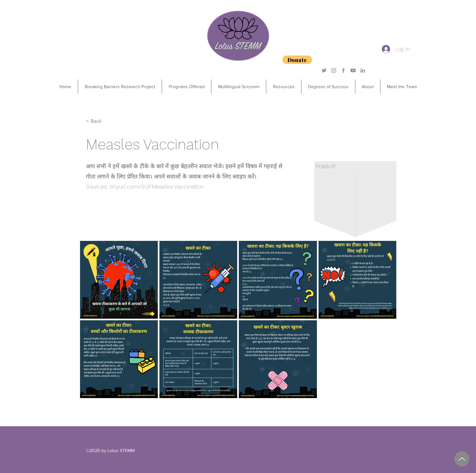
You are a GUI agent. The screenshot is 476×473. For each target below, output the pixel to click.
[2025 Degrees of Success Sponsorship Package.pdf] (462, 459)
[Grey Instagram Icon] (334, 70)
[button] (186, 87)
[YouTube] (353, 70)
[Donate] (297, 60)
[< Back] (107, 121)
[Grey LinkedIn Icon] (363, 70)
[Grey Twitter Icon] (324, 70)
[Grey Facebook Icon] (343, 70)
